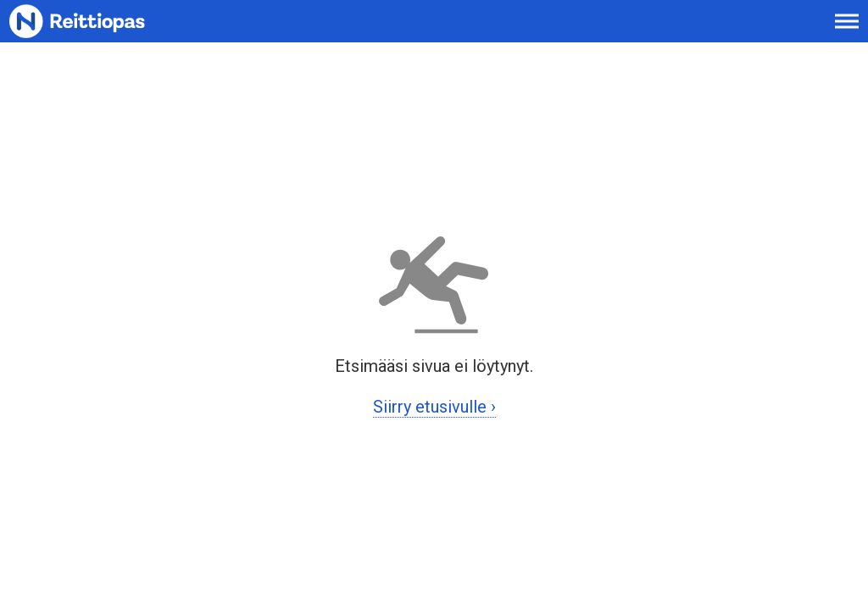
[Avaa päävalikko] (847, 30)
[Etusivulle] (97, 30)
